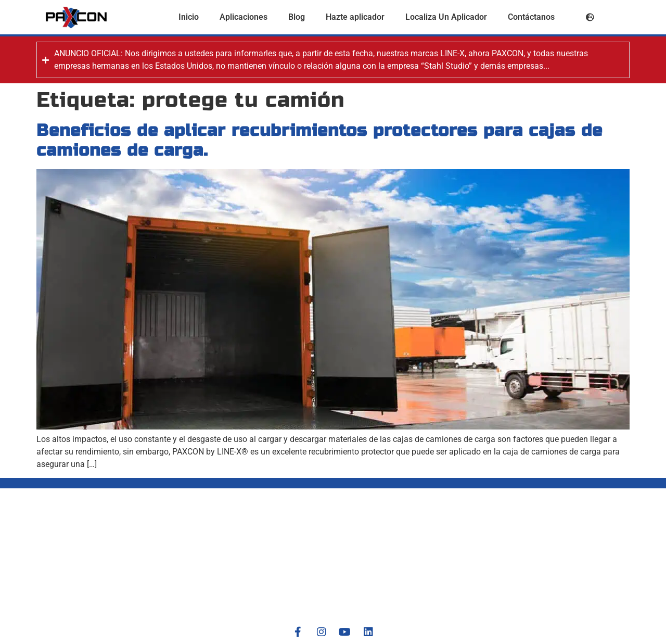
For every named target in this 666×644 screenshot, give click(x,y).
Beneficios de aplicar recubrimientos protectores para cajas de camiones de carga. (319, 140)
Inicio (189, 17)
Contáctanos (531, 17)
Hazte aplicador (355, 17)
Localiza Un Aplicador (446, 17)
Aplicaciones (244, 17)
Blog (297, 17)
